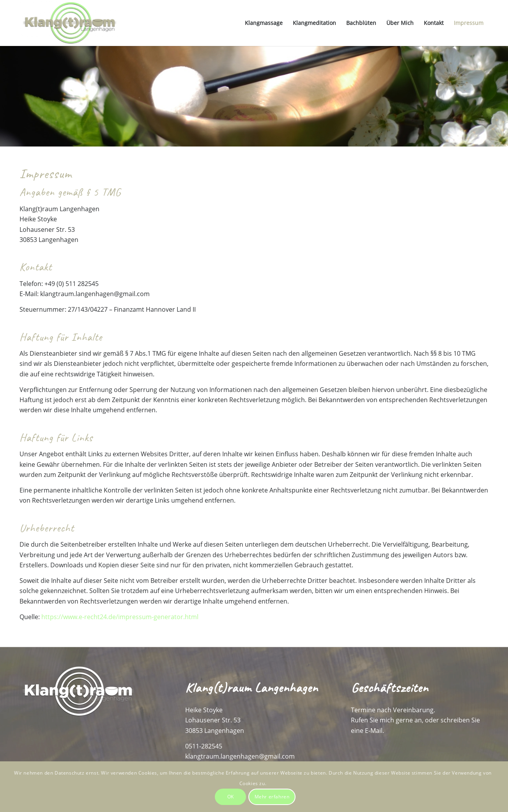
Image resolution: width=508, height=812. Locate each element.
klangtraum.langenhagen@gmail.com (240, 756)
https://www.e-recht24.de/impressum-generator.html (120, 617)
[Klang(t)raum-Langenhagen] (70, 23)
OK (231, 797)
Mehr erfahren (272, 797)
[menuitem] (264, 23)
